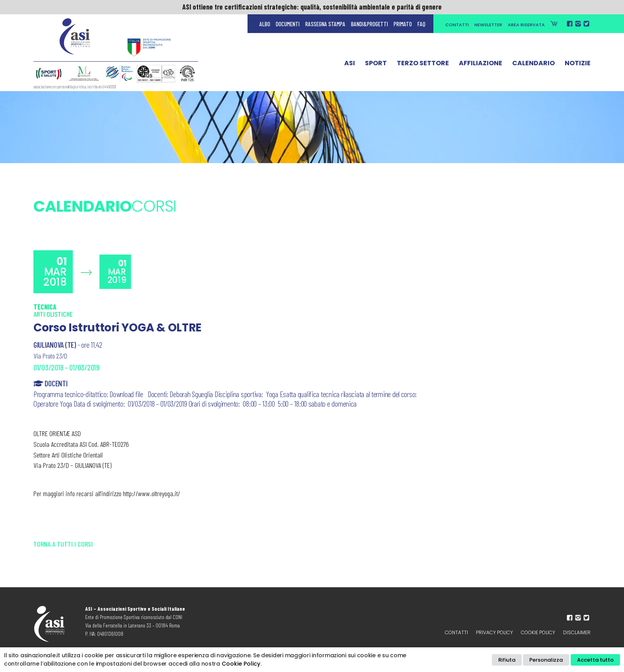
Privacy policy (494, 632)
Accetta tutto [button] (595, 660)
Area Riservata (526, 25)
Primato (403, 24)
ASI (350, 65)
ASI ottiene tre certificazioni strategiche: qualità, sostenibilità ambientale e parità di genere (312, 7)
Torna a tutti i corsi (63, 544)
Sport (376, 65)
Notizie (578, 65)
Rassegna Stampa (325, 24)
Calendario (533, 65)
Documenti (288, 24)
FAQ (421, 24)
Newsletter (488, 25)
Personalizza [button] (546, 660)
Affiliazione (481, 65)
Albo (265, 24)
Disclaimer (577, 632)
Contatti (457, 25)
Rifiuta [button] (507, 660)
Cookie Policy (538, 632)
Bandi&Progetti (370, 24)
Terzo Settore (423, 65)
